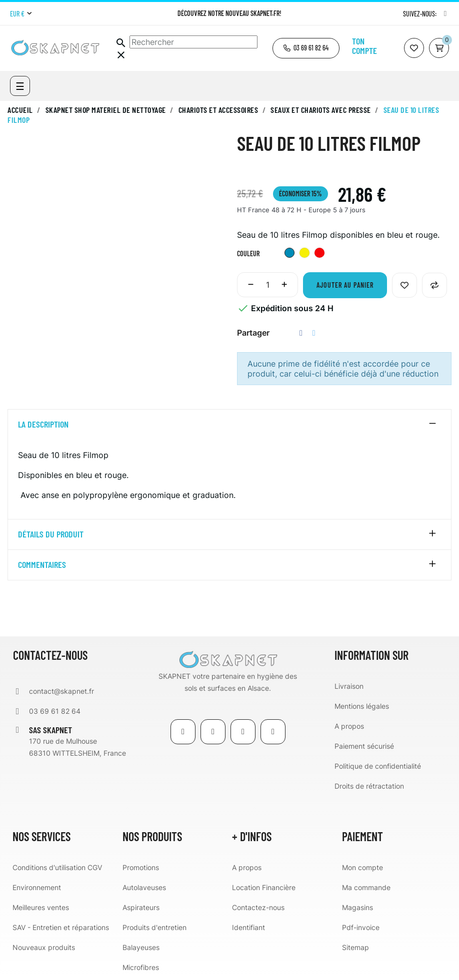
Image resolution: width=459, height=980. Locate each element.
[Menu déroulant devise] (21, 14)
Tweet (314, 333)
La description (43, 425)
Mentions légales (362, 706)
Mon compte (362, 867)
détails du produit (51, 534)
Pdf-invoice (361, 927)
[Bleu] (289, 254)
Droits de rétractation (369, 786)
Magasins (357, 907)
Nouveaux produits (44, 947)
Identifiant (248, 927)
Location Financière (264, 887)
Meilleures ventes (41, 907)
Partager (301, 333)
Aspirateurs (141, 907)
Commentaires (42, 565)
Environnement (37, 887)
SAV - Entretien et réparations (61, 927)
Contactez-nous (258, 907)
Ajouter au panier (345, 285)
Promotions (141, 867)
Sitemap (355, 947)
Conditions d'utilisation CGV (57, 867)
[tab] (229, 425)
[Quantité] (267, 285)
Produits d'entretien (154, 927)
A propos (349, 726)
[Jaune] (304, 254)
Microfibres (141, 967)
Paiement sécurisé (364, 746)
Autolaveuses (144, 887)
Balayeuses (141, 947)
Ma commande (366, 887)
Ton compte (364, 46)
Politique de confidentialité (378, 766)
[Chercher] (193, 42)
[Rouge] (319, 254)
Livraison (349, 686)
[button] (306, 48)
